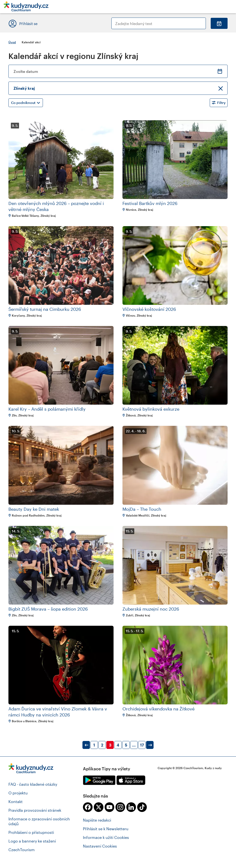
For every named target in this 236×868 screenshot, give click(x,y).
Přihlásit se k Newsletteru (106, 829)
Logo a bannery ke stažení (32, 841)
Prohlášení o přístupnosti (31, 832)
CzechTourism (22, 850)
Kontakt (16, 801)
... (134, 745)
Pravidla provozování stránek (35, 810)
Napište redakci (97, 820)
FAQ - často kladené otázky (33, 784)
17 (142, 745)
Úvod (12, 42)
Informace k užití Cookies (106, 837)
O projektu (18, 793)
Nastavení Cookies (100, 846)
